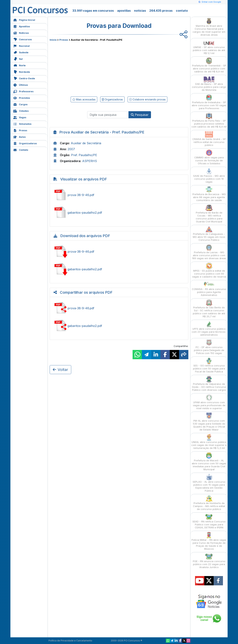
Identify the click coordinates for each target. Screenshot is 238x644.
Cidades (21, 111)
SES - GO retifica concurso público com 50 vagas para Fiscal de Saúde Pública (209, 365)
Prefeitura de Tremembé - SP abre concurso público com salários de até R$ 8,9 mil (209, 65)
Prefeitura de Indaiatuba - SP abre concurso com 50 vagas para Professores (209, 102)
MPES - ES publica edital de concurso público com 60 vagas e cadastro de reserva (209, 270)
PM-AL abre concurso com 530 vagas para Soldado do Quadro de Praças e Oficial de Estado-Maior (209, 422)
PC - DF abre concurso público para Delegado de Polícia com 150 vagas (209, 347)
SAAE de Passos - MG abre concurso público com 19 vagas (209, 176)
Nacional (21, 46)
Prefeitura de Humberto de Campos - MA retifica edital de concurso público (209, 503)
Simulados (22, 124)
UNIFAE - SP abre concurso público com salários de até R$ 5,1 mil (209, 47)
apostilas (124, 11)
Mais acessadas (84, 99)
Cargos (20, 104)
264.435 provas (161, 11)
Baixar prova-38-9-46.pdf (119, 252)
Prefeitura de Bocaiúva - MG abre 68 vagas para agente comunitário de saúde (209, 194)
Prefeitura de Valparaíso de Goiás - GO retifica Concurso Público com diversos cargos (209, 384)
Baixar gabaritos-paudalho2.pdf (119, 269)
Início (53, 40)
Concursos (22, 39)
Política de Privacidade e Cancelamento (70, 641)
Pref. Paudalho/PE (84, 155)
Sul (18, 59)
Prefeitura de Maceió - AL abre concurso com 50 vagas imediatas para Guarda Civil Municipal (209, 462)
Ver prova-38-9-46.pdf (119, 195)
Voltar (60, 370)
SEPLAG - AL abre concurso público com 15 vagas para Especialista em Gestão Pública (209, 483)
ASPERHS (90, 161)
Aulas (19, 137)
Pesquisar (140, 115)
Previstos (22, 98)
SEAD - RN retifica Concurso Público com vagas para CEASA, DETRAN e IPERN (209, 521)
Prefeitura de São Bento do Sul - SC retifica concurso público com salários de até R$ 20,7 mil (209, 309)
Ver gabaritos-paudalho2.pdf (119, 213)
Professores (23, 91)
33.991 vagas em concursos (93, 11)
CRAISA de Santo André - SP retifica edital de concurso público (209, 139)
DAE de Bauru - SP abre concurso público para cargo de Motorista (209, 84)
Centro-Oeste (24, 78)
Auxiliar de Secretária (86, 143)
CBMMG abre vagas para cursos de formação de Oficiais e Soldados (209, 157)
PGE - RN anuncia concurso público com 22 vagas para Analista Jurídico (209, 561)
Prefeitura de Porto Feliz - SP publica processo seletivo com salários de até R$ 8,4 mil (209, 120)
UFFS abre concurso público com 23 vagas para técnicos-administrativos (209, 328)
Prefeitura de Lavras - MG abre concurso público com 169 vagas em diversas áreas (209, 252)
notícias (140, 11)
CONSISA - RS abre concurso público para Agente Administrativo (209, 289)
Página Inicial (24, 20)
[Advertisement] (89, 68)
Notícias (21, 33)
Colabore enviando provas (147, 99)
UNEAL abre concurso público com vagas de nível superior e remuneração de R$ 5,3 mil (209, 442)
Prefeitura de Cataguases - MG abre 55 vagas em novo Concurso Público (209, 234)
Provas (20, 130)
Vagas (20, 117)
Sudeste (21, 52)
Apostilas (22, 26)
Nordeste (22, 72)
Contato (21, 150)
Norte (19, 65)
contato (182, 11)
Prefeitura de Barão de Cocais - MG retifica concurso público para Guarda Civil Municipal (209, 214)
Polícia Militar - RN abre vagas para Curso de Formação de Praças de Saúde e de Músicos (209, 541)
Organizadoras (25, 143)
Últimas (21, 85)
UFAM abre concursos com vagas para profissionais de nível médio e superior (209, 402)
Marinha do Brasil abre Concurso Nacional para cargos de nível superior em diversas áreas (209, 27)
